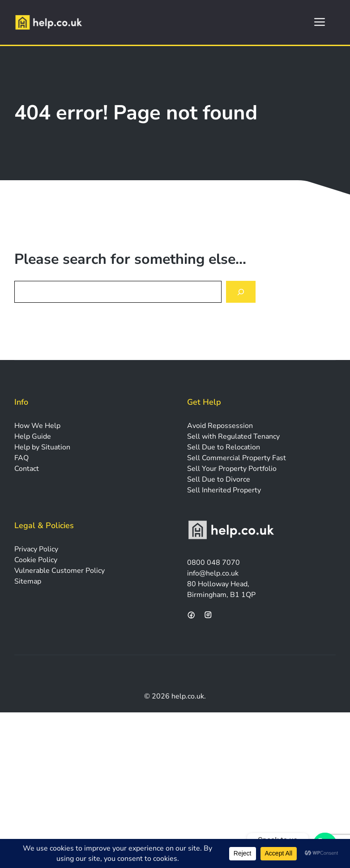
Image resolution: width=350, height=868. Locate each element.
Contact (27, 469)
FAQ (21, 458)
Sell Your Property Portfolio (232, 469)
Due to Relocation (231, 447)
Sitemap (28, 581)
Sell (194, 447)
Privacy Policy (36, 549)
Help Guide (33, 436)
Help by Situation (42, 447)
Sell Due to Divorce (219, 479)
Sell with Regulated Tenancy (233, 436)
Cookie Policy (36, 560)
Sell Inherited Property (224, 490)
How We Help (37, 426)
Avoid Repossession (220, 426)
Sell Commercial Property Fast (237, 458)
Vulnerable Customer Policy (60, 571)
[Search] (241, 292)
